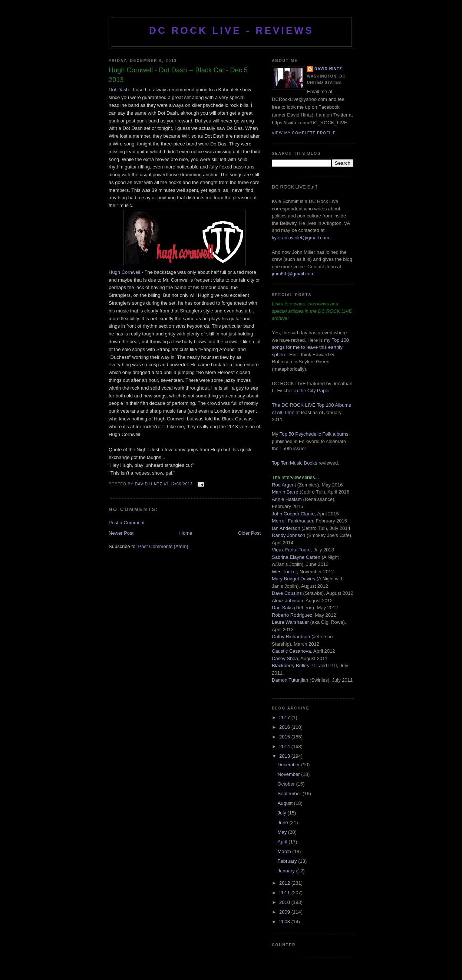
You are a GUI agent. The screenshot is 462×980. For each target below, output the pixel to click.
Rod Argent (284, 485)
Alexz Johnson (288, 601)
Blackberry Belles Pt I (295, 666)
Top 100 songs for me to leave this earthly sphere (310, 347)
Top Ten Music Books (295, 463)
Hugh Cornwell (124, 272)
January (287, 871)
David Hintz (149, 484)
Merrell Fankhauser (292, 521)
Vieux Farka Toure (291, 550)
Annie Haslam (288, 499)
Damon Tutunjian (290, 680)
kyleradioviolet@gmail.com (301, 238)
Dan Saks (282, 608)
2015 (285, 737)
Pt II (332, 666)
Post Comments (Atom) (163, 546)
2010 (285, 902)
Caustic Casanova (291, 651)
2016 (285, 727)
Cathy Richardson (291, 637)
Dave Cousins (287, 593)
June (284, 822)
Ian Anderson (286, 528)
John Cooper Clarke (293, 514)
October (287, 784)
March (285, 851)
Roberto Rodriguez (292, 615)
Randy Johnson (288, 535)
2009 (285, 912)
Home (186, 533)
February (288, 861)
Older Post (249, 533)
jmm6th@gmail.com (293, 274)
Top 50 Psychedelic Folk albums (314, 434)
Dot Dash (119, 90)
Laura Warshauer (290, 622)
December (290, 765)
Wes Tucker (284, 572)
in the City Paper (311, 391)
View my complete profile (304, 133)
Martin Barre (285, 492)
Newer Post (121, 533)
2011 (285, 893)
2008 (285, 922)
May (283, 832)
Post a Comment (127, 523)
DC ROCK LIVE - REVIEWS (231, 30)
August (286, 803)
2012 (285, 883)
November (290, 774)
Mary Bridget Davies (293, 579)
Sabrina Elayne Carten (296, 557)
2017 (285, 717)
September (290, 794)
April (283, 842)
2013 (285, 756)
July (283, 813)
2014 (285, 746)
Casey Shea (285, 658)
